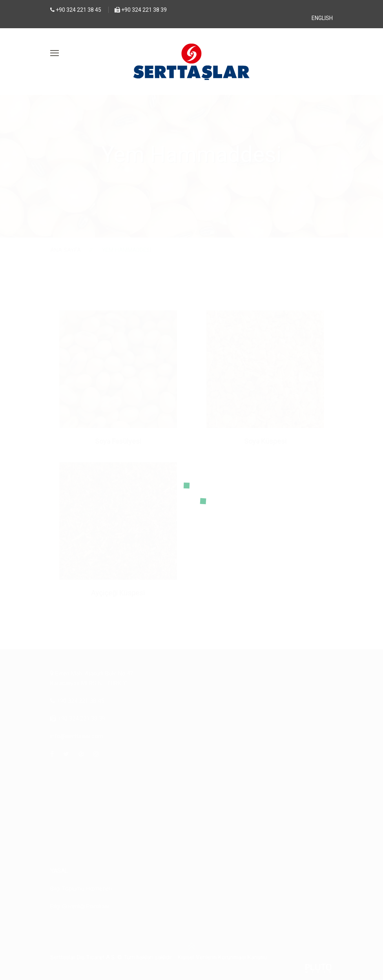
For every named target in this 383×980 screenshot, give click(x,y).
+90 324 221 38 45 (78, 10)
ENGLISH (322, 18)
